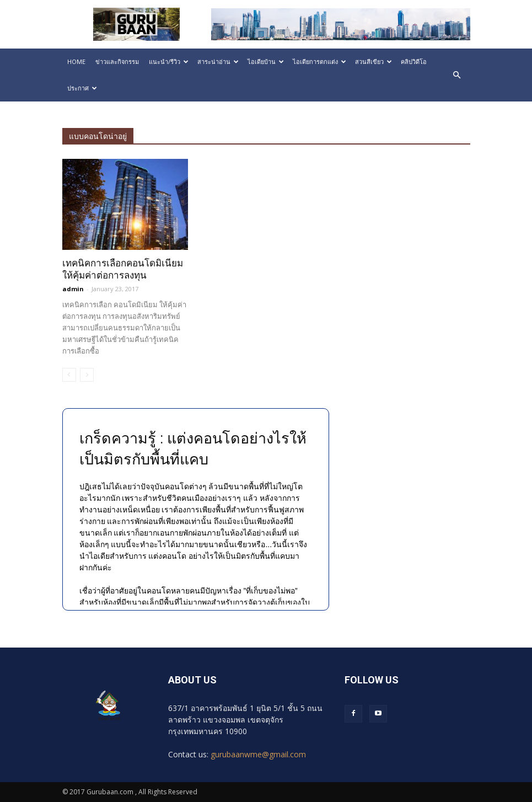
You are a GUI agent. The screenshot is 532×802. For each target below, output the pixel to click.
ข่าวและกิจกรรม (117, 62)
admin (73, 289)
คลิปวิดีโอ (414, 62)
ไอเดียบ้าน (266, 62)
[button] (457, 75)
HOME (76, 62)
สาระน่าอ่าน (218, 62)
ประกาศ (82, 88)
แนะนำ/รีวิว (169, 62)
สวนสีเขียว (374, 62)
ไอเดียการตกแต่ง (319, 62)
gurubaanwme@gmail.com (258, 754)
